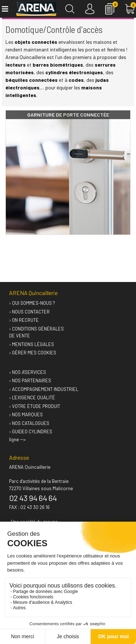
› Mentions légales (32, 344)
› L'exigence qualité (32, 397)
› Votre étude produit (35, 406)
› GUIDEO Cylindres (31, 432)
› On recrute (24, 320)
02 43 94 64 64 (33, 498)
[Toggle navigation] (5, 9)
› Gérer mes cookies (33, 353)
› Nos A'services (28, 372)
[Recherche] (70, 9)
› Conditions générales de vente (36, 332)
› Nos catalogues (29, 423)
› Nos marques (26, 414)
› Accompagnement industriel (44, 389)
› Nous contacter (29, 312)
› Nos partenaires (30, 380)
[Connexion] (90, 9)
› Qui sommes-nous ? (32, 303)
